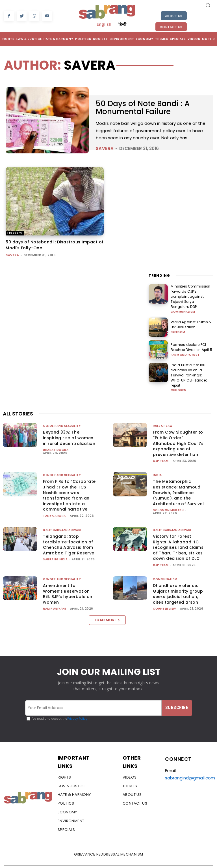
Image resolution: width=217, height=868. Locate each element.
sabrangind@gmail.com (190, 765)
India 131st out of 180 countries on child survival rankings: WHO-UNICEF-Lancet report (192, 366)
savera (105, 148)
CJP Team (161, 448)
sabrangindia (55, 546)
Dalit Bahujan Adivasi (62, 517)
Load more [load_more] (107, 607)
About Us (174, 16)
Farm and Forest (185, 348)
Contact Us (171, 27)
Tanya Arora (54, 503)
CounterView (164, 596)
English (104, 24)
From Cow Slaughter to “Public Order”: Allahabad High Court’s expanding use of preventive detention (178, 430)
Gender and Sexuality (62, 413)
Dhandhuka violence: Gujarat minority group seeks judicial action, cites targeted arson (178, 581)
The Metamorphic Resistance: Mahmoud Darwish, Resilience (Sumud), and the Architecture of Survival (178, 479)
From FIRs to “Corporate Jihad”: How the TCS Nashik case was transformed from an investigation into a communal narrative (69, 482)
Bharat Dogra (56, 437)
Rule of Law (163, 413)
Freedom (15, 233)
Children (178, 377)
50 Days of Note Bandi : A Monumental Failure (145, 107)
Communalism (183, 305)
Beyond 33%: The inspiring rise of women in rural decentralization (69, 425)
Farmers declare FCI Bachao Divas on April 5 (189, 341)
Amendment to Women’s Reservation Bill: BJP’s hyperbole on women (68, 581)
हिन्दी (122, 24)
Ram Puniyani (54, 596)
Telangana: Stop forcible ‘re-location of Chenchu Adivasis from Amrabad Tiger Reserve (69, 532)
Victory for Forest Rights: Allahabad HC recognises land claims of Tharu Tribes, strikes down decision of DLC (178, 534)
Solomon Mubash (168, 497)
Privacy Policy (77, 705)
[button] (208, 5)
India (157, 462)
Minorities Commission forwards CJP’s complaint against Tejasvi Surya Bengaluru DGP (191, 293)
